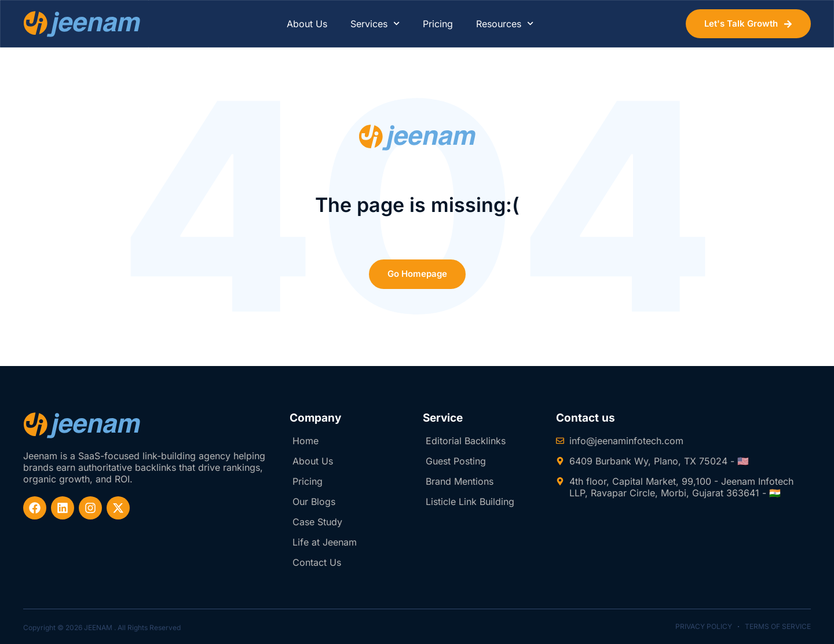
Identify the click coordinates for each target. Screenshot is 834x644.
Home (306, 441)
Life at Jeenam (325, 542)
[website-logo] (82, 24)
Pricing (438, 24)
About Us (307, 24)
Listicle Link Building (470, 502)
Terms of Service (778, 626)
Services (375, 23)
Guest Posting (456, 461)
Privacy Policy (704, 626)
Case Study (317, 522)
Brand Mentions (460, 481)
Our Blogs (314, 502)
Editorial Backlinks (466, 441)
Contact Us (317, 562)
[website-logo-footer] (82, 425)
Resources (505, 23)
